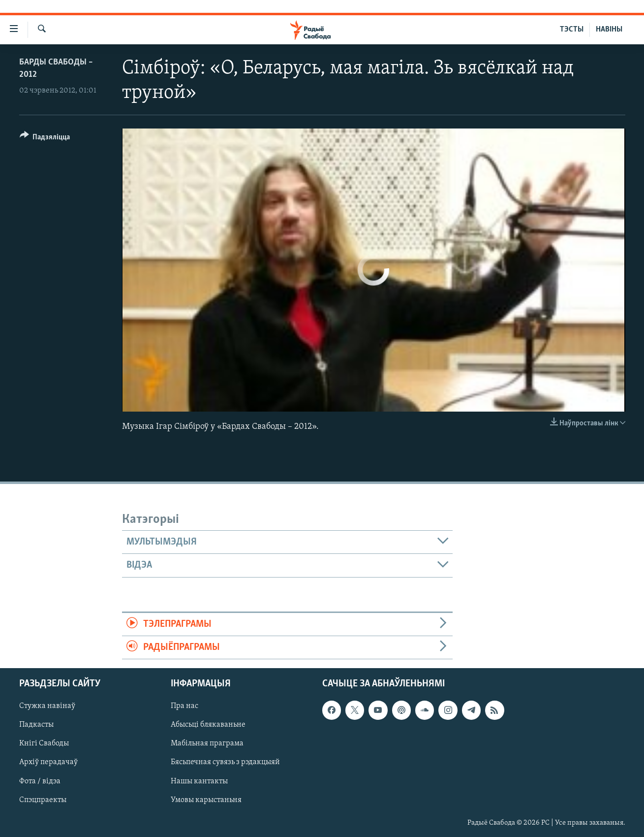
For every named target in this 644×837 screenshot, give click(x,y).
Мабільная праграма (207, 744)
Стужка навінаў (47, 707)
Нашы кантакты (199, 781)
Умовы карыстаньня (206, 800)
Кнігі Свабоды (44, 744)
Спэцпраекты (43, 800)
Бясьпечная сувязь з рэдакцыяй (225, 763)
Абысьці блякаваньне (208, 725)
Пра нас (184, 707)
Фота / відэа (40, 781)
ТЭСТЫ (572, 30)
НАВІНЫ (609, 30)
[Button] (45, 139)
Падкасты (36, 725)
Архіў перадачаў (48, 763)
